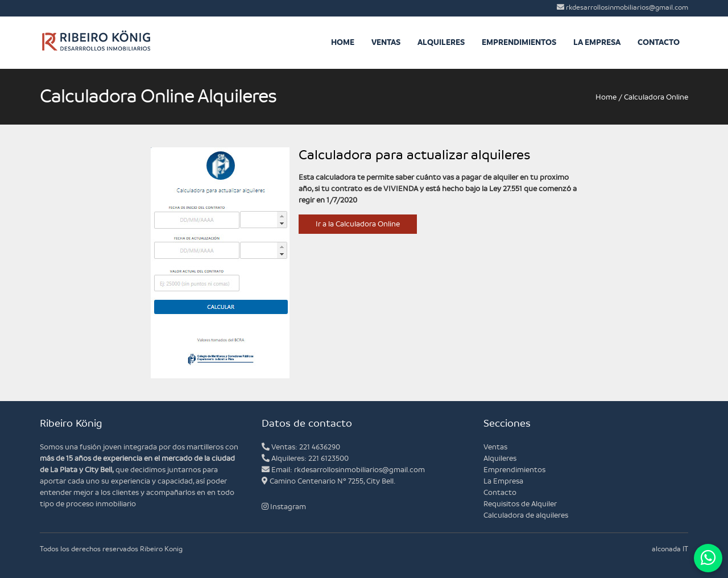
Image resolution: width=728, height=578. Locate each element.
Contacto (659, 42)
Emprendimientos (519, 42)
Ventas (386, 42)
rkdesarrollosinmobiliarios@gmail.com (622, 8)
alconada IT (670, 549)
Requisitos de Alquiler (520, 504)
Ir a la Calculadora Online (358, 224)
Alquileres (441, 42)
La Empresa (597, 42)
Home (343, 42)
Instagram (284, 507)
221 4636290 (320, 447)
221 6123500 (328, 459)
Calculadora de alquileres (526, 515)
